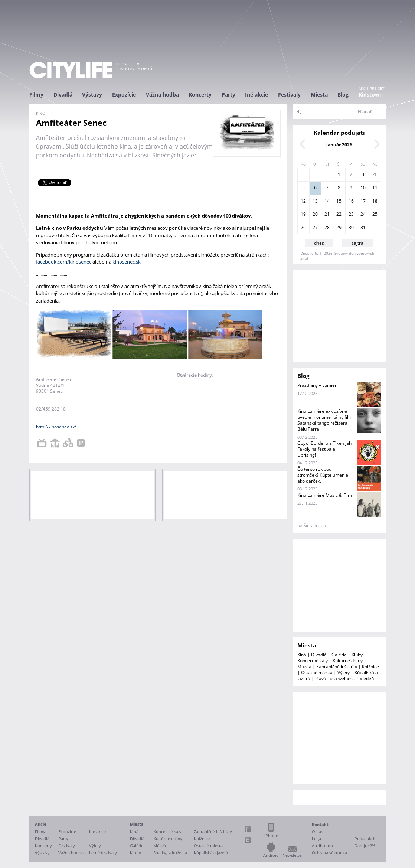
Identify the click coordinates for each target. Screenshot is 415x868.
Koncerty (200, 94)
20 (315, 214)
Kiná (302, 655)
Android (271, 855)
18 (375, 201)
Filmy (36, 94)
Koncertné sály (313, 661)
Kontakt (320, 824)
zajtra (357, 243)
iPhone (271, 836)
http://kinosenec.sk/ (56, 427)
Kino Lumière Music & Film (325, 495)
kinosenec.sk (127, 262)
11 (375, 188)
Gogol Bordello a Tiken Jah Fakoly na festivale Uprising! (324, 449)
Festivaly (289, 94)
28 (327, 227)
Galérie (339, 655)
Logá (316, 838)
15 (339, 201)
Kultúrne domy (348, 661)
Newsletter (293, 855)
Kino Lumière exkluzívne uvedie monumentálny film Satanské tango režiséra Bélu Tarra (325, 420)
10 (363, 188)
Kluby (357, 655)
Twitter (248, 840)
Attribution (322, 846)
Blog (343, 94)
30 (351, 227)
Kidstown (371, 94)
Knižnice (370, 667)
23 (351, 214)
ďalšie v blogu (312, 526)
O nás (317, 831)
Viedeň (367, 678)
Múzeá (304, 667)
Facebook (248, 829)
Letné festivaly (103, 853)
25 (375, 214)
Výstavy (92, 94)
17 (363, 201)
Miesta (319, 94)
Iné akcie (256, 94)
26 (303, 227)
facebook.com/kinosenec (64, 262)
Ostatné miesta (317, 673)
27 (315, 227)
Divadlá (63, 94)
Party (228, 94)
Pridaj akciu (366, 838)
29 (339, 227)
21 (327, 214)
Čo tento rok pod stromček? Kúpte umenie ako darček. (323, 475)
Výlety (344, 673)
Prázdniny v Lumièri (318, 385)
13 (315, 201)
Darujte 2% (365, 846)
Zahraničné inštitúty (337, 667)
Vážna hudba (162, 94)
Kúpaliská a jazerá (211, 853)
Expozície (124, 94)
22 (339, 214)
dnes (319, 243)
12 (303, 201)
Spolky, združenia (170, 853)
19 (303, 214)
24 (363, 214)
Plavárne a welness (335, 678)
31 (363, 227)
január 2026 (339, 145)
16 (351, 201)
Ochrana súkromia (329, 853)
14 (327, 201)
